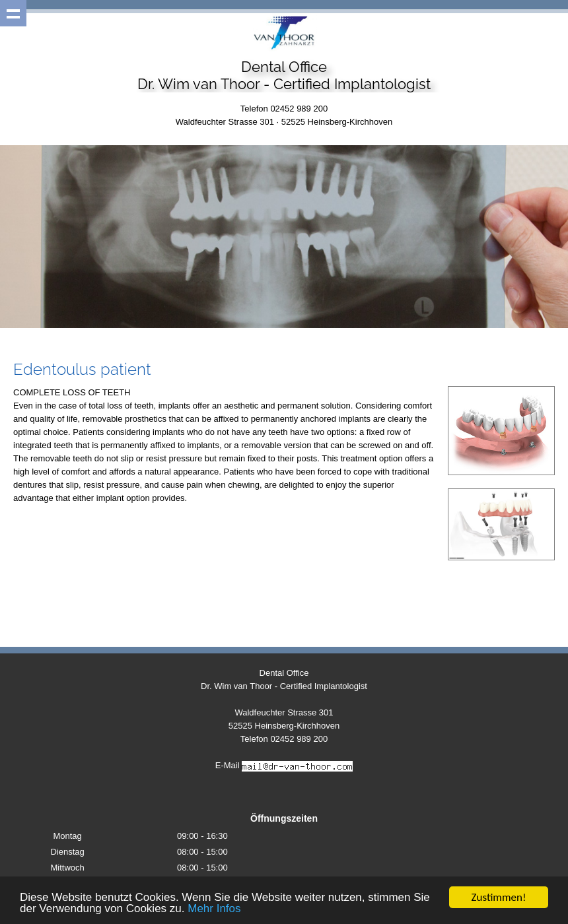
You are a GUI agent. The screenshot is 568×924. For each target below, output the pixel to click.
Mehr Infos (214, 909)
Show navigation (13, 13)
